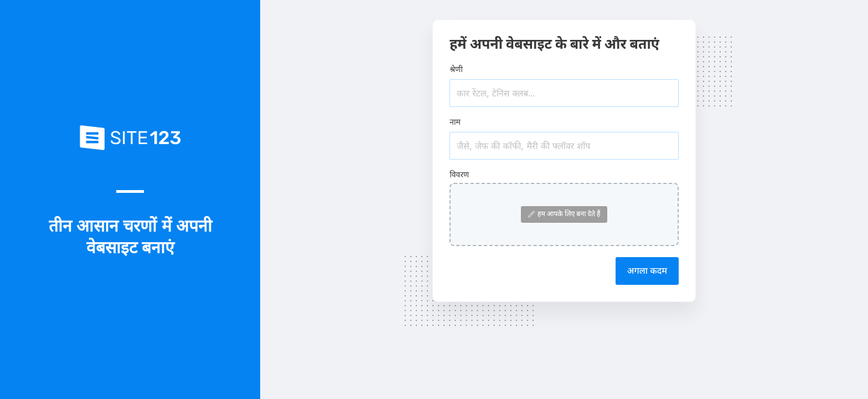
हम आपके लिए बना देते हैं (564, 214)
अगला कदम (647, 270)
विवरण (459, 174)
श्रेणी (456, 69)
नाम (455, 122)
